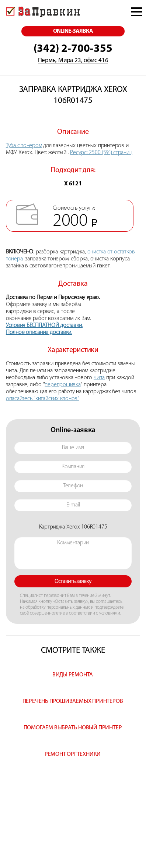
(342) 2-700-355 (73, 49)
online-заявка (73, 31)
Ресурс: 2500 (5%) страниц (101, 153)
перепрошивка (62, 385)
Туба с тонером (24, 146)
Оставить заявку (73, 581)
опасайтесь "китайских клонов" (43, 399)
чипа (99, 378)
